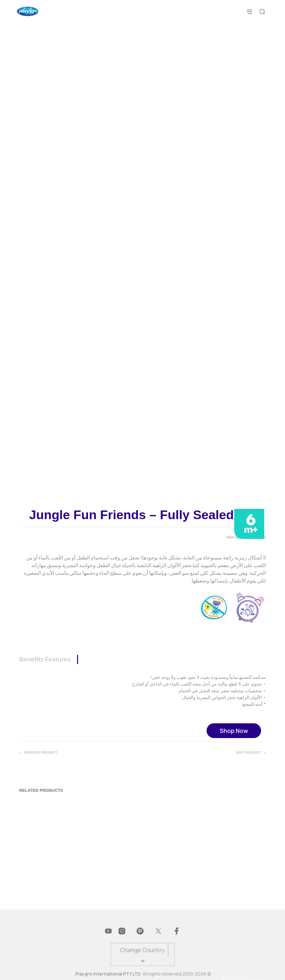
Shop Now (234, 724)
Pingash (230, 974)
